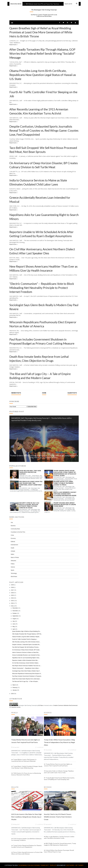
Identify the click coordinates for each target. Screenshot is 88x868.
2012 (12, 603)
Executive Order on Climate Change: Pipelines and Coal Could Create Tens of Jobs (59, 772)
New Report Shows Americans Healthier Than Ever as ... (27, 666)
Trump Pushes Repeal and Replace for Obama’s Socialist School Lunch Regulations (26, 846)
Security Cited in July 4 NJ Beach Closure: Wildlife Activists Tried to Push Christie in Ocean (29, 505)
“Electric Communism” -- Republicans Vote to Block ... (26, 668)
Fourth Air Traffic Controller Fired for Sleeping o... (25, 639)
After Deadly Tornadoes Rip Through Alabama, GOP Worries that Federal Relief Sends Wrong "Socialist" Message (42, 53)
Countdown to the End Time (18, 532)
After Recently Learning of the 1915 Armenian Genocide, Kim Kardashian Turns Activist (39, 111)
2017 (12, 590)
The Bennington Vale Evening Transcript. (34, 865)
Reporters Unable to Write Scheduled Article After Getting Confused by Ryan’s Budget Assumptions (41, 234)
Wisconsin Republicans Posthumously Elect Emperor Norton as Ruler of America (43, 324)
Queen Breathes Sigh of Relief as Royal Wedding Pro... (26, 631)
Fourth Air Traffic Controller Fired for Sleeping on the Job (43, 94)
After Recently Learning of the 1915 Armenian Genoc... (26, 642)
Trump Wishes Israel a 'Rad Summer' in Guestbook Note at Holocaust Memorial (24, 760)
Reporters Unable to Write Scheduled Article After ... (26, 660)
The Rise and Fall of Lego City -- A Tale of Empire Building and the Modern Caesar (40, 376)
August (14, 619)
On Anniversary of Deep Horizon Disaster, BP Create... (26, 650)
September (15, 616)
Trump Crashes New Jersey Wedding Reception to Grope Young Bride (65, 505)
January (15, 690)
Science (13, 567)
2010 (12, 694)
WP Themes (79, 865)
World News (14, 577)
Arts (12, 522)
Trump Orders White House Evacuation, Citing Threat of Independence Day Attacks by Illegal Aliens (44, 456)
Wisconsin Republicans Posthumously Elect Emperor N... (27, 674)
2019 (12, 585)
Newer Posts (16, 393)
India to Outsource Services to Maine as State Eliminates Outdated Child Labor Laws (38, 182)
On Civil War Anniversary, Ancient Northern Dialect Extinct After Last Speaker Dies (42, 251)
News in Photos (15, 557)
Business (13, 526)
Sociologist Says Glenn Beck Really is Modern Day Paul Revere (44, 307)
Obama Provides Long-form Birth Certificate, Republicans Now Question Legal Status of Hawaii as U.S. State (43, 75)
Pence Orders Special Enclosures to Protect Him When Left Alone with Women (27, 853)
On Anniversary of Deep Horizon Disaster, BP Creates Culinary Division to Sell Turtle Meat (44, 165)
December (15, 608)
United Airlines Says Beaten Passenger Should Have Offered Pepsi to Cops (59, 851)
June (14, 624)
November (15, 611)
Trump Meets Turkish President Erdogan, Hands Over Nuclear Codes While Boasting (27, 767)
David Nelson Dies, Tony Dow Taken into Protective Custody (30, 472)
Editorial (13, 542)
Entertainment (14, 545)
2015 (12, 595)
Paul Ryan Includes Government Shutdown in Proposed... (27, 676)
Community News (15, 529)
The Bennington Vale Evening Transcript (44, 10)
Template (53, 865)
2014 (12, 598)
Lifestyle (13, 551)
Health (13, 548)
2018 (12, 587)
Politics (13, 564)
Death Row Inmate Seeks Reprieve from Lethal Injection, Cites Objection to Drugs (39, 359)
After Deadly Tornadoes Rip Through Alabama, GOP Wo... (27, 634)
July (14, 621)
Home (44, 393)
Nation (13, 554)
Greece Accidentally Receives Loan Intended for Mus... (26, 655)
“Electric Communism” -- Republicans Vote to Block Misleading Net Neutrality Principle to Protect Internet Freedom (42, 288)
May (14, 627)
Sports (13, 570)
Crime (12, 535)
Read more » (13, 45)
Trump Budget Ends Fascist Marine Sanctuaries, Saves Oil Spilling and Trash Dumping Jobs (59, 779)
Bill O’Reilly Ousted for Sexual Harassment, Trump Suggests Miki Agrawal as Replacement (60, 844)
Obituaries (14, 561)
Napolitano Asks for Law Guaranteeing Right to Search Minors (44, 217)
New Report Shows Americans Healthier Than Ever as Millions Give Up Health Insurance (43, 268)
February (15, 688)
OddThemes (70, 865)
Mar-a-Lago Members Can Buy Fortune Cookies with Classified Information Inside (65, 494)
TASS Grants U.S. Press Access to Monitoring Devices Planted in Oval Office (26, 774)
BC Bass (41, 705)
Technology (14, 573)
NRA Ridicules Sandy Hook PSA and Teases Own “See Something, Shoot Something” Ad (53, 4)
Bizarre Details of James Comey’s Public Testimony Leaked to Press (64, 483)
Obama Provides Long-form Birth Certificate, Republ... (26, 637)
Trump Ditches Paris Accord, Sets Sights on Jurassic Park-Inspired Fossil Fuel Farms (58, 765)
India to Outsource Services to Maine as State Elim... (26, 652)
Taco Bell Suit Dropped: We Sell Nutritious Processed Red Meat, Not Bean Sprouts (43, 150)
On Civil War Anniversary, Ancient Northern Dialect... (26, 663)
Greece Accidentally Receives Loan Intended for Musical (40, 200)
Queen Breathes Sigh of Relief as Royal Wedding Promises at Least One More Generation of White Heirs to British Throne (41, 32)
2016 (12, 593)
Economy (13, 538)
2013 (12, 601)
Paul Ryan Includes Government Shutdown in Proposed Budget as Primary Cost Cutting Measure (42, 341)
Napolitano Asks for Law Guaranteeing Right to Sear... (26, 658)
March (14, 685)
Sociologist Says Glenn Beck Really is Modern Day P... (26, 671)
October (15, 613)
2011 (12, 606)
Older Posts (72, 393)
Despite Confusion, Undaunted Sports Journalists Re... (26, 645)
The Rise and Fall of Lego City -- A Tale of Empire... (25, 681)
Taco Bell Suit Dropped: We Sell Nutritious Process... (26, 647)
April (14, 629)
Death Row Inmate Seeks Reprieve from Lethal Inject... (26, 679)
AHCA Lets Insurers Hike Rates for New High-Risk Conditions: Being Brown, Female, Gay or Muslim (27, 817)
